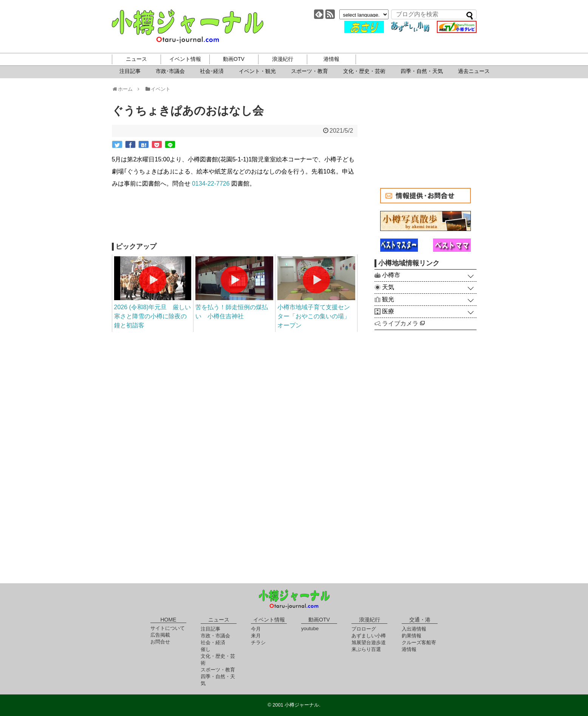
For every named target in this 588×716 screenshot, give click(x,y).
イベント (157, 89)
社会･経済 (212, 71)
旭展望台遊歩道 (369, 642)
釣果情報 (412, 636)
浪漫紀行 (283, 59)
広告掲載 (160, 635)
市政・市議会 (215, 636)
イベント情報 (185, 59)
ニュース (136, 59)
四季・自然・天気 (422, 71)
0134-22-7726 (211, 184)
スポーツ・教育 (309, 71)
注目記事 (130, 71)
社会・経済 (213, 642)
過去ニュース (474, 71)
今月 (256, 629)
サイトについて (168, 628)
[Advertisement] (235, 216)
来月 (256, 636)
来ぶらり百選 (366, 649)
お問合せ (160, 642)
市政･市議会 (170, 71)
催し (206, 649)
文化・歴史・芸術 (364, 71)
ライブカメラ (403, 323)
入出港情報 (414, 629)
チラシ (258, 642)
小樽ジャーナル (188, 26)
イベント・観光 (257, 71)
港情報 (331, 59)
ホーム (125, 89)
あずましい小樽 (369, 636)
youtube (310, 628)
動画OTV (234, 59)
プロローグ (364, 629)
